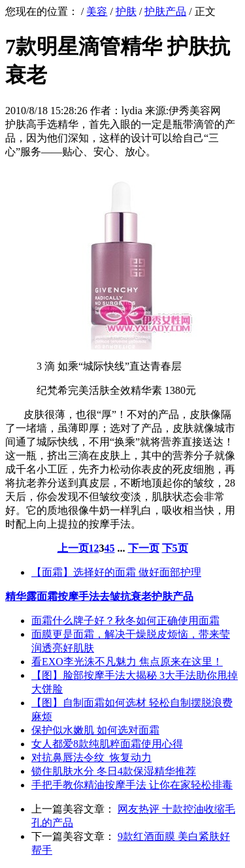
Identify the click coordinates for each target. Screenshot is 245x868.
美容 (97, 11)
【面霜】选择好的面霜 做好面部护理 (116, 572)
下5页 (175, 548)
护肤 (126, 11)
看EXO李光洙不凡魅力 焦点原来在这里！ (127, 662)
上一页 (73, 548)
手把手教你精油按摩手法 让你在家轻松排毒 (132, 785)
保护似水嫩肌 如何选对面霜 (95, 730)
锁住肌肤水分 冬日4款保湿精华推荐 (114, 771)
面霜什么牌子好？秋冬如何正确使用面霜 (125, 621)
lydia (132, 111)
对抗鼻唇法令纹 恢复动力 (91, 757)
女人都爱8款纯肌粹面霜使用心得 (107, 744)
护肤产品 (165, 11)
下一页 (144, 548)
